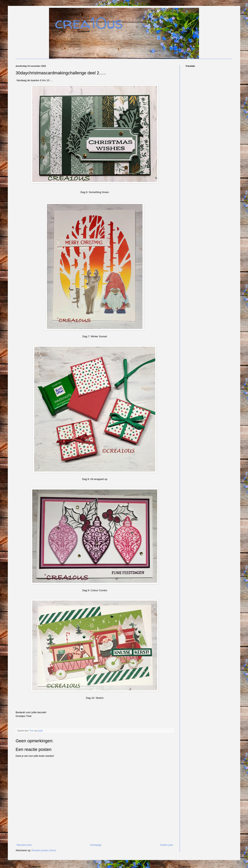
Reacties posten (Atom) (44, 850)
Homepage (96, 845)
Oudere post (166, 845)
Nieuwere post (24, 845)
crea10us (89, 23)
